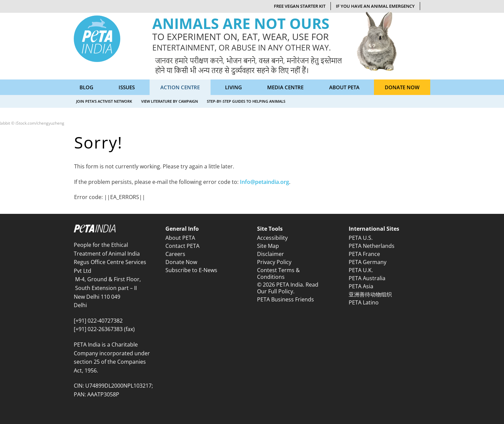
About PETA (344, 87)
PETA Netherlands (372, 246)
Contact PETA (182, 246)
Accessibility (272, 238)
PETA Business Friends (286, 299)
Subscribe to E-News (191, 270)
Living (233, 87)
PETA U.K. (361, 270)
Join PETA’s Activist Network (104, 101)
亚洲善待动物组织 (370, 294)
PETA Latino (364, 302)
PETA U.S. (361, 238)
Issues (127, 87)
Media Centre (285, 87)
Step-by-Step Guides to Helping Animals (246, 101)
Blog (86, 87)
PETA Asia (361, 286)
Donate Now (402, 87)
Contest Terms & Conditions (278, 273)
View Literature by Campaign (170, 101)
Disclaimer (271, 254)
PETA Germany (368, 262)
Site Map (268, 246)
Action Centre (180, 87)
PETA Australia (367, 278)
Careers (175, 254)
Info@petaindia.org (264, 182)
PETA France (364, 254)
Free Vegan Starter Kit (300, 6)
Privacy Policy (274, 262)
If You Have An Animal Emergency (375, 6)
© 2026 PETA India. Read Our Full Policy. (288, 288)
